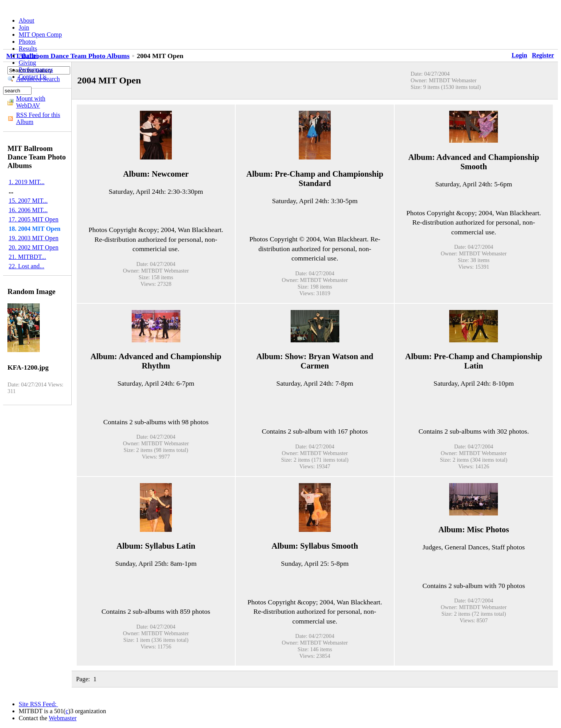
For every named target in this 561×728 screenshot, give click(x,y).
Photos (27, 42)
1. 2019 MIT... (26, 182)
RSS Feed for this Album (38, 118)
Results (28, 49)
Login (519, 55)
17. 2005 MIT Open (34, 219)
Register (543, 55)
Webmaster (63, 718)
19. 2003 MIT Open (34, 238)
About (26, 20)
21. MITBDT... (27, 257)
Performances (36, 70)
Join (24, 27)
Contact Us (33, 77)
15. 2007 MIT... (28, 201)
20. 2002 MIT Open (34, 247)
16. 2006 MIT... (28, 210)
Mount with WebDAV (31, 102)
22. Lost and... (26, 266)
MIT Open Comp (40, 35)
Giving (27, 63)
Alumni (28, 56)
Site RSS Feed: (38, 704)
